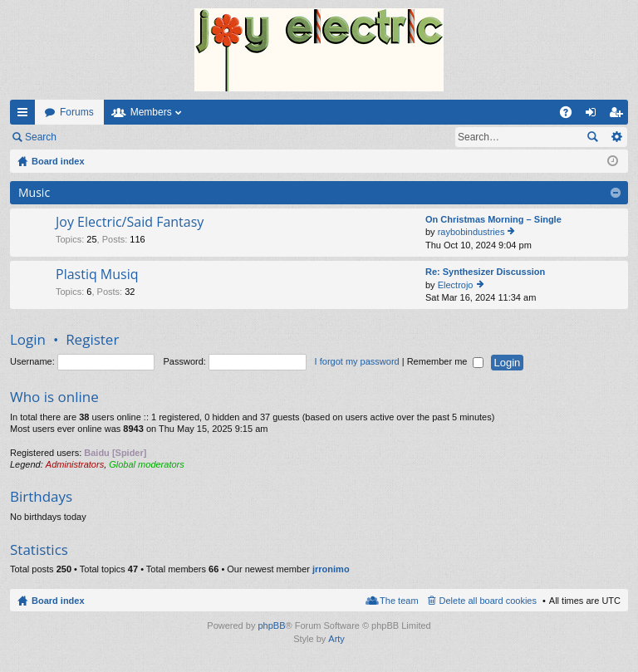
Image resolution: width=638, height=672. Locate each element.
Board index (58, 601)
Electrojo (456, 285)
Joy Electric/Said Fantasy (130, 223)
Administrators (75, 464)
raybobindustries (471, 232)
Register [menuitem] (619, 115)
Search (41, 137)
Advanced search (616, 137)
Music (34, 192)
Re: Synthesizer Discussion (485, 272)
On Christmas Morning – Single (493, 219)
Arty (336, 639)
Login (93, 137)
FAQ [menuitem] (571, 115)
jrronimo (331, 569)
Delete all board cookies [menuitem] (488, 601)
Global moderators (147, 464)
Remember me (446, 361)
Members (151, 112)
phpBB (271, 625)
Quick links (26, 115)
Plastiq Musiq (97, 275)
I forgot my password (357, 361)
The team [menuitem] (399, 601)
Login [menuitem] (594, 115)
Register (148, 137)
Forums (77, 112)
